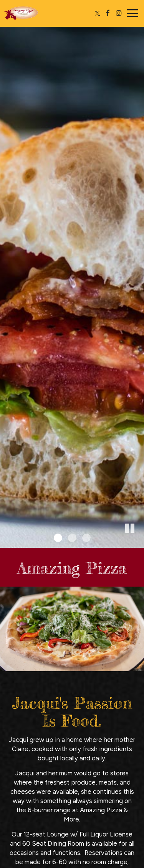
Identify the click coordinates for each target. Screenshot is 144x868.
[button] (138, 542)
